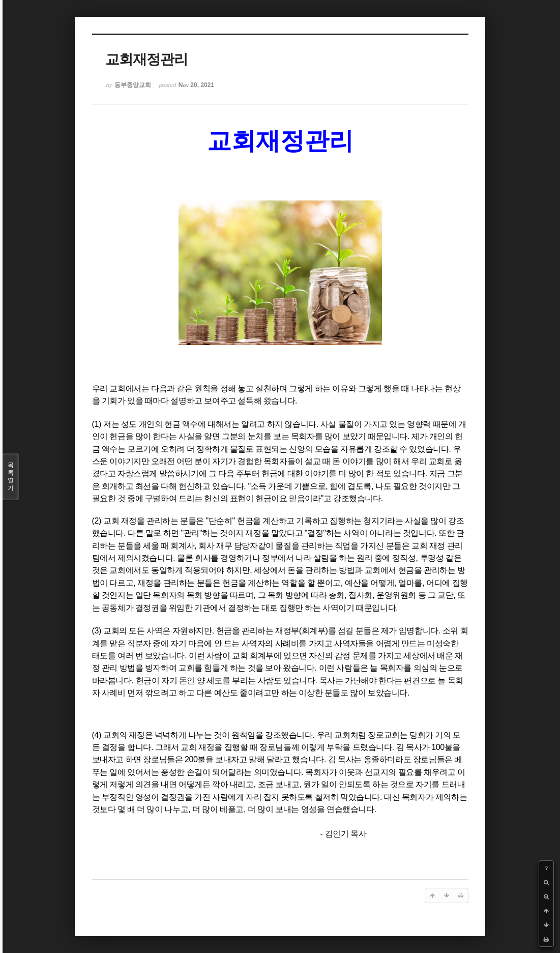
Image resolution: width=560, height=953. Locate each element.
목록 (11, 477)
